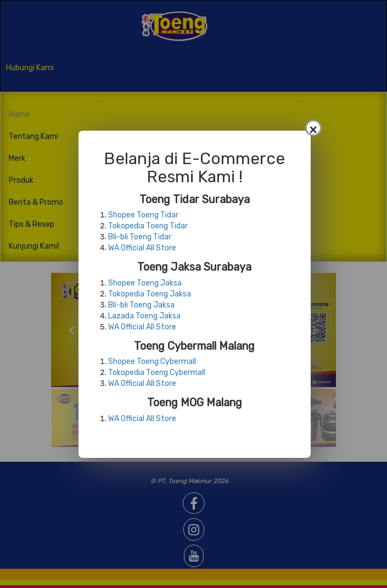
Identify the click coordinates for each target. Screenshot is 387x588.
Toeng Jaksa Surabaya (194, 267)
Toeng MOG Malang (195, 402)
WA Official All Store (142, 248)
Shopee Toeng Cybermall (152, 362)
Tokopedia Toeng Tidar (148, 226)
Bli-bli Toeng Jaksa (141, 305)
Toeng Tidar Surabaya (195, 199)
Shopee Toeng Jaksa (145, 283)
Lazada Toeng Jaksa (144, 316)
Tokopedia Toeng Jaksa (150, 294)
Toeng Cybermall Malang (194, 346)
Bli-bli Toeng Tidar (140, 237)
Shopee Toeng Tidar (143, 215)
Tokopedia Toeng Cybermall (157, 373)
